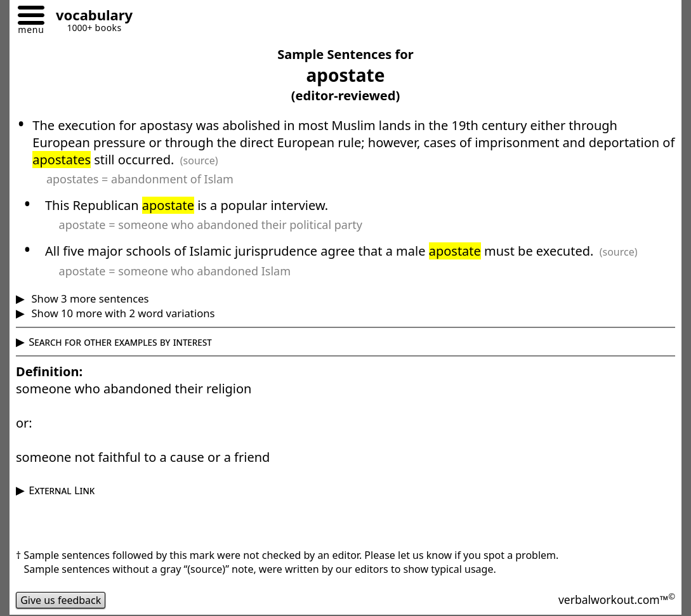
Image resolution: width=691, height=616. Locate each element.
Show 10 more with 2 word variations (122, 313)
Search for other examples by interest (120, 342)
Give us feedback (61, 600)
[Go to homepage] (89, 17)
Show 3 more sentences (89, 298)
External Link (62, 490)
